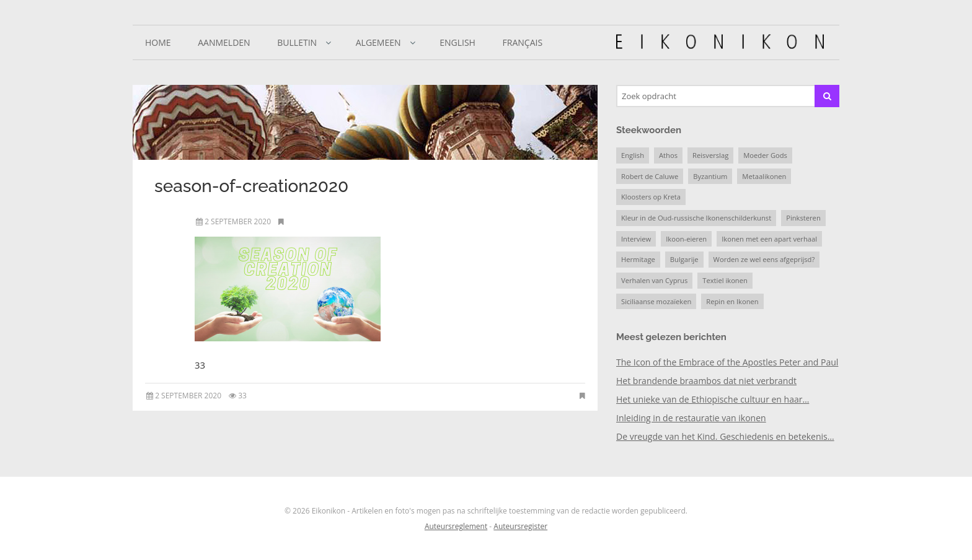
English (457, 42)
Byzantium (710, 176)
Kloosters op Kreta (651, 197)
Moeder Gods (765, 155)
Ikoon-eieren (686, 239)
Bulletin (297, 42)
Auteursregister (520, 526)
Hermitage (638, 259)
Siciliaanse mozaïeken (656, 301)
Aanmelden (224, 42)
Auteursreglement (456, 526)
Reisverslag (710, 155)
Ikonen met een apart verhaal (769, 239)
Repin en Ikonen (732, 301)
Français (523, 42)
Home (158, 42)
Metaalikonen (764, 176)
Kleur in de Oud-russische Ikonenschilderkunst (696, 218)
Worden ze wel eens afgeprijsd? (764, 259)
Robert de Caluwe (650, 176)
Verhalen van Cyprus (654, 280)
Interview (636, 239)
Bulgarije (684, 259)
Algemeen (378, 42)
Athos (668, 155)
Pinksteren (803, 218)
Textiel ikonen (725, 280)
